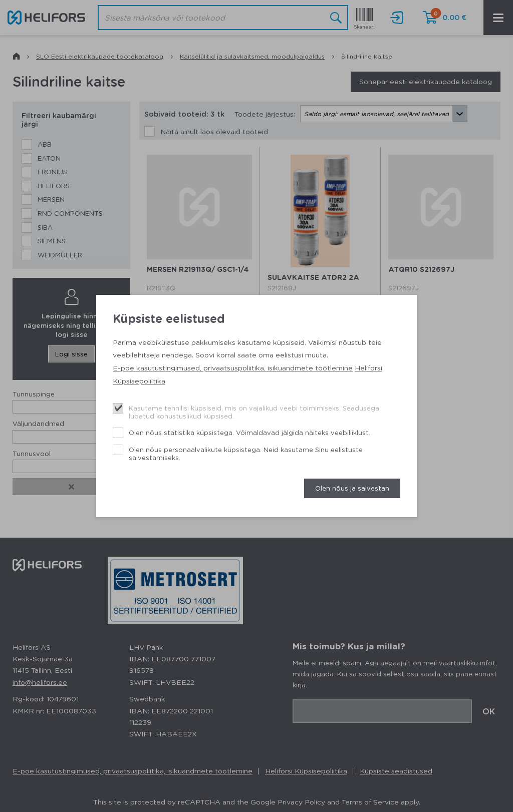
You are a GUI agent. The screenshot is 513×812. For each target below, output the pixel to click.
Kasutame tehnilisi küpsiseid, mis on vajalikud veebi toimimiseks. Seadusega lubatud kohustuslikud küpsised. (254, 412)
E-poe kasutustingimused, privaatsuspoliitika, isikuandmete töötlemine (233, 367)
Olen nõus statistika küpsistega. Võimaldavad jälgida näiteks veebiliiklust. (249, 432)
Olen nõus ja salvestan (352, 488)
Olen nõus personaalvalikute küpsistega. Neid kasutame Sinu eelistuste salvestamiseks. (246, 453)
